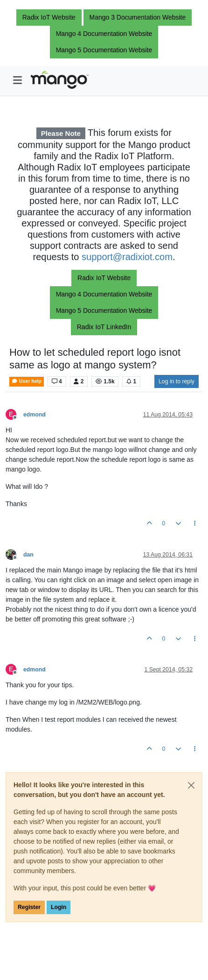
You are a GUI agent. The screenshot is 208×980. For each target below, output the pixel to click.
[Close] (191, 785)
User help (27, 381)
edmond (35, 415)
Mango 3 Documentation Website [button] (138, 17)
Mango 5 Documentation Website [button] (104, 50)
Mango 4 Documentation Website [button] (104, 34)
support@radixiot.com (127, 257)
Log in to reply (177, 381)
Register (29, 907)
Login (59, 907)
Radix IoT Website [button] (49, 17)
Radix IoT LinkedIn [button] (104, 327)
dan (28, 555)
